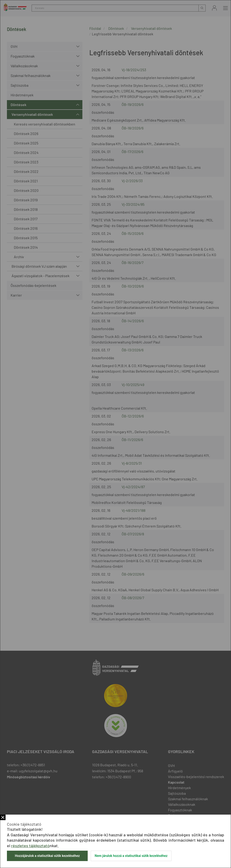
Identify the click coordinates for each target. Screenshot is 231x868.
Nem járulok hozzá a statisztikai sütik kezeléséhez (131, 856)
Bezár (3, 817)
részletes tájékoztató (30, 846)
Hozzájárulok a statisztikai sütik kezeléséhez (47, 856)
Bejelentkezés (214, 8)
